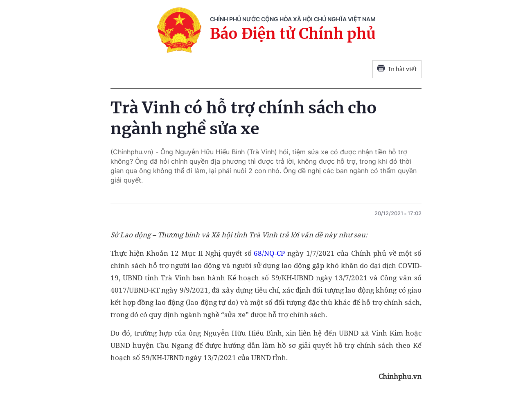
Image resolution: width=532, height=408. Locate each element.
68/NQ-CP (269, 253)
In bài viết (397, 69)
